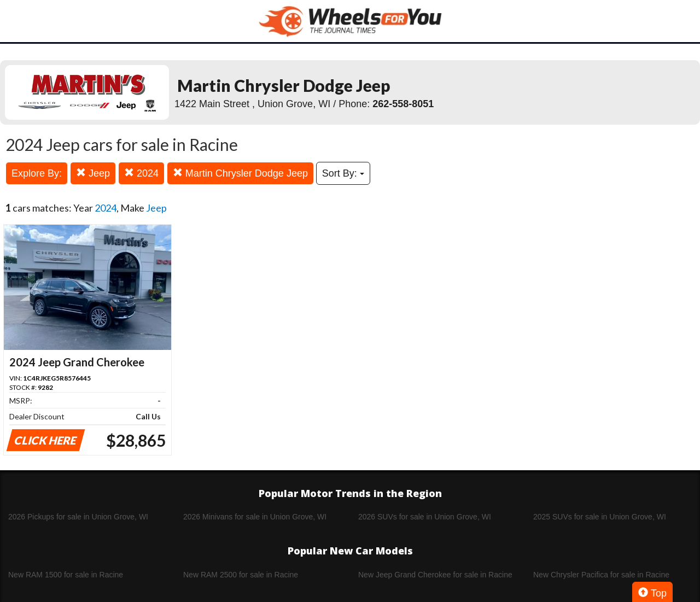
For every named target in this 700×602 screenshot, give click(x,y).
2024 (141, 173)
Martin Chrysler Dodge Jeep (240, 173)
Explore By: (37, 173)
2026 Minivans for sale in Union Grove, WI (255, 517)
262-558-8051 (403, 104)
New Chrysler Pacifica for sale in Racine (601, 575)
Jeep (93, 173)
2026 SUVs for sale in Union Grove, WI (425, 517)
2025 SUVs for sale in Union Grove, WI (600, 517)
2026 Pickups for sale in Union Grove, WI (78, 517)
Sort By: (343, 173)
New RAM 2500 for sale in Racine (241, 575)
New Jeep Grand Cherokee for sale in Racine (435, 575)
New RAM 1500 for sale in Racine (66, 575)
